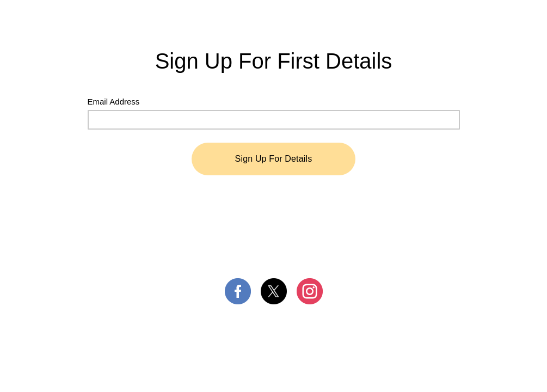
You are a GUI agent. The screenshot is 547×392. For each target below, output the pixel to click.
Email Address (114, 102)
